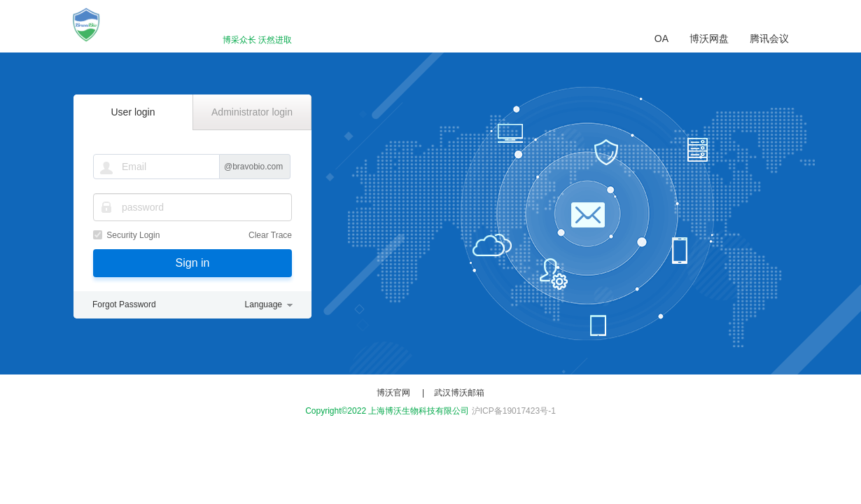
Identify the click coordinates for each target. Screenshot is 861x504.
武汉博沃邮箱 (459, 393)
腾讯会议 (769, 38)
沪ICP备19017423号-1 (514, 411)
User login (133, 112)
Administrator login (252, 112)
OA (661, 38)
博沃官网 (393, 393)
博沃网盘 (709, 38)
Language (264, 304)
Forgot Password (124, 304)
